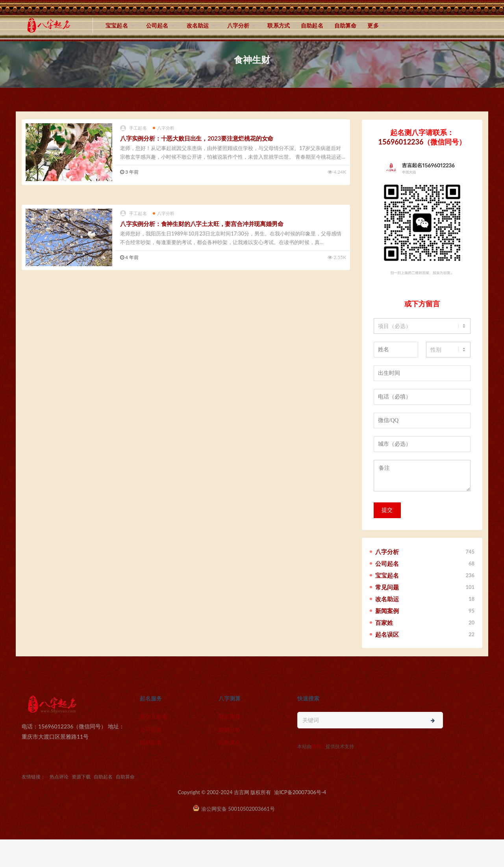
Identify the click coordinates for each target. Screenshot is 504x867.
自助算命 (346, 25)
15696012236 (401, 142)
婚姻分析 (230, 729)
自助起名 (312, 25)
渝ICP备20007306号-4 (300, 792)
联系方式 (279, 25)
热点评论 (59, 777)
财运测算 (230, 716)
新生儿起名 (154, 716)
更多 (373, 25)
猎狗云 (319, 746)
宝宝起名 (117, 25)
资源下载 (81, 777)
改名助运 (198, 25)
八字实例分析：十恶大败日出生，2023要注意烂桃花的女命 (197, 138)
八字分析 (238, 25)
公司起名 (157, 25)
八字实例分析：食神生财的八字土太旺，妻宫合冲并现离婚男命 (202, 224)
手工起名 (133, 128)
